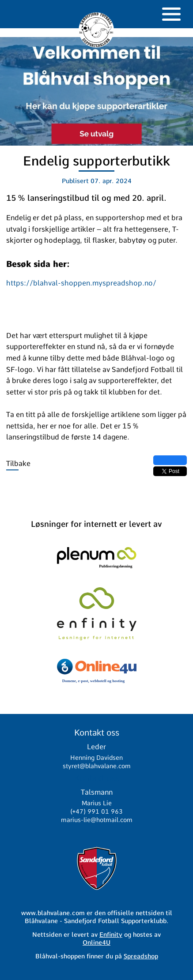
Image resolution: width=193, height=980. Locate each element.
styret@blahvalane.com (97, 766)
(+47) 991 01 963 (96, 811)
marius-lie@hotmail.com (97, 820)
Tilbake (18, 464)
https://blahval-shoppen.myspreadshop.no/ (81, 283)
